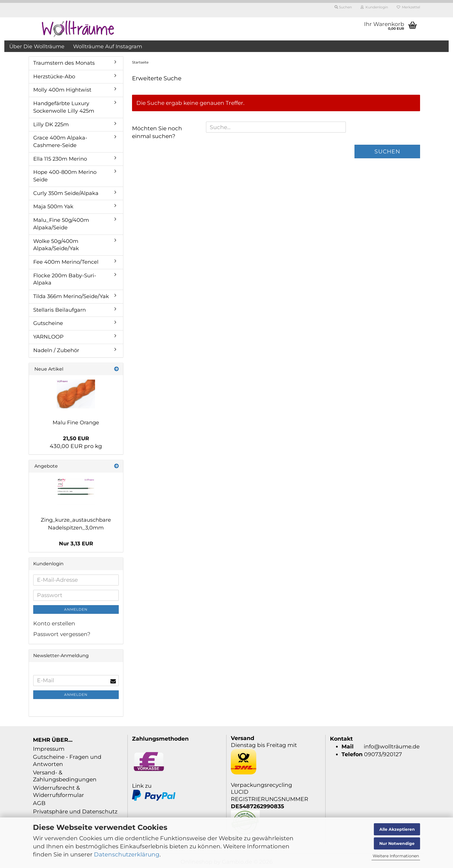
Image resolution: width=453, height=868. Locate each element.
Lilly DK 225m (51, 124)
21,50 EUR (76, 438)
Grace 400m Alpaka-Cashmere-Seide (60, 142)
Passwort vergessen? (62, 634)
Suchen (387, 152)
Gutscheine (48, 323)
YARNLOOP (48, 337)
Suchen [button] (343, 7)
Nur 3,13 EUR (76, 544)
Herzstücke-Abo (54, 77)
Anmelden (76, 609)
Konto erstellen (54, 623)
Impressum (49, 749)
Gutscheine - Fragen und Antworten (67, 761)
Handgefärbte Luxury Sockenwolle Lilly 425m (64, 107)
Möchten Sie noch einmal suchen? (157, 132)
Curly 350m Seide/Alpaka (66, 193)
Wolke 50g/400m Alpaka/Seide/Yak (56, 245)
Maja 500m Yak (53, 207)
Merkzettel (408, 7)
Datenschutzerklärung (127, 854)
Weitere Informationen (396, 856)
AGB (39, 803)
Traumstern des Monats (64, 63)
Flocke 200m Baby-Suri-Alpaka (65, 279)
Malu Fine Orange (76, 423)
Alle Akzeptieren (397, 829)
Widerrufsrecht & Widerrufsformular (59, 791)
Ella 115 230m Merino (60, 159)
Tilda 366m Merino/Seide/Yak (71, 296)
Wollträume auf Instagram (108, 47)
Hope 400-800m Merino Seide (65, 176)
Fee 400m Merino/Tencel (66, 262)
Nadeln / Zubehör (56, 350)
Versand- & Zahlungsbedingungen (65, 776)
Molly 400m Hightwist (62, 90)
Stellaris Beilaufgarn (60, 310)
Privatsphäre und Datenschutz (75, 812)
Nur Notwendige (397, 843)
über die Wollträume (37, 47)
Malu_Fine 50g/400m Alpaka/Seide (61, 224)
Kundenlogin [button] (374, 7)
